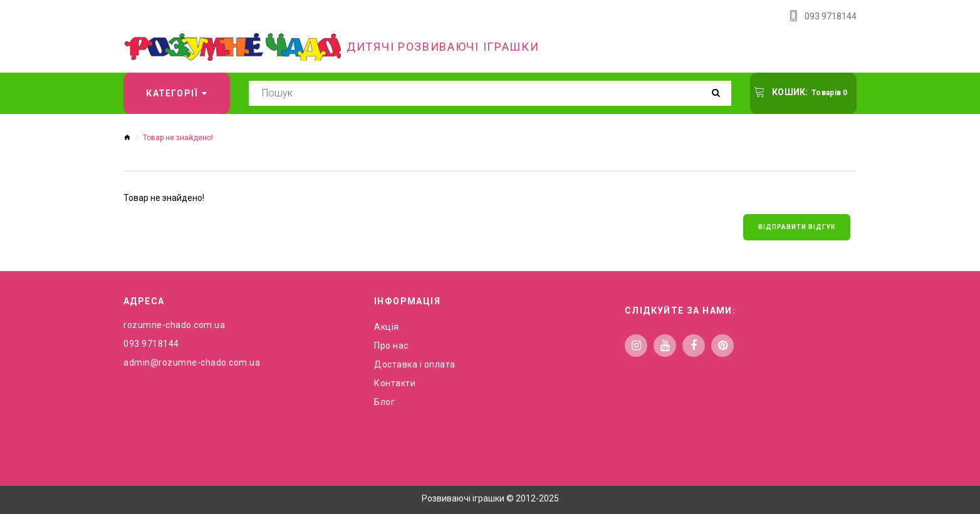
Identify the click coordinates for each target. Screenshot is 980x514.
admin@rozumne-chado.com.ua (192, 362)
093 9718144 (831, 16)
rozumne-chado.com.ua (174, 325)
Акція (387, 327)
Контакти (395, 383)
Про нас (391, 346)
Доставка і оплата (415, 364)
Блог (384, 402)
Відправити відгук (797, 227)
